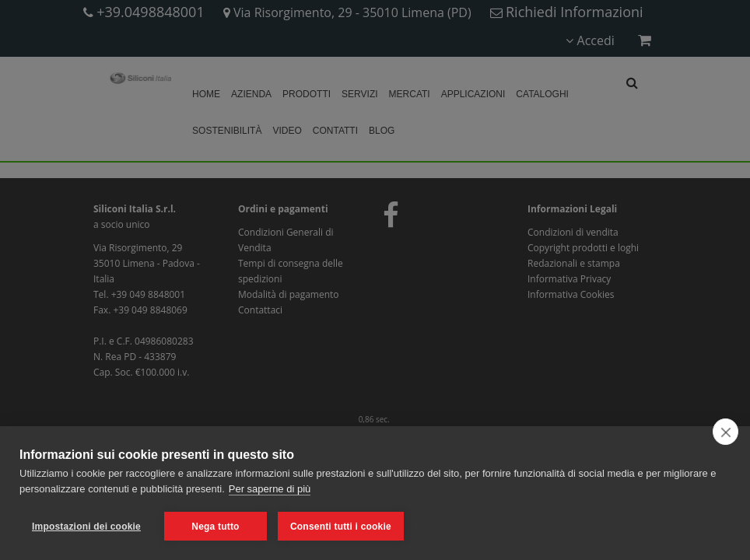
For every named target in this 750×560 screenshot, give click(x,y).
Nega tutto (215, 527)
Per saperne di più (270, 489)
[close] (725, 432)
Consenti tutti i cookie (341, 527)
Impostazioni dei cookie (86, 527)
